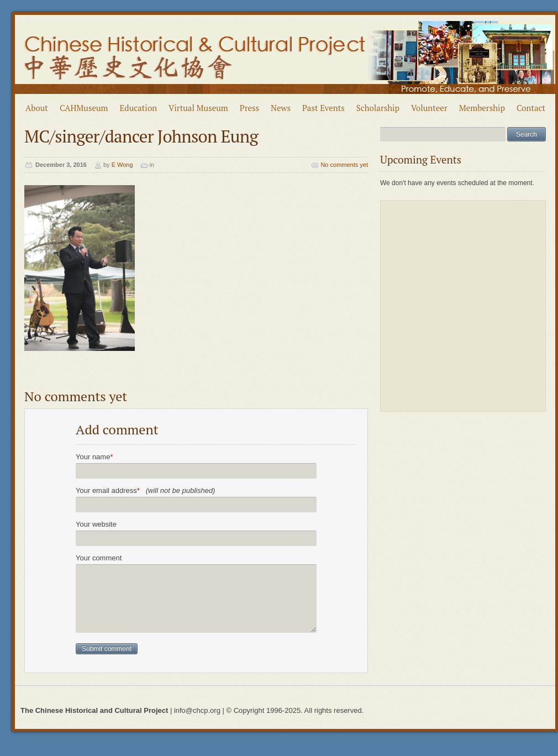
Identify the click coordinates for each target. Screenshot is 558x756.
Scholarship (378, 108)
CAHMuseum (84, 108)
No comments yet (344, 165)
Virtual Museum (198, 108)
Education (139, 108)
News (281, 108)
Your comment (99, 558)
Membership (482, 108)
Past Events (323, 108)
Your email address (145, 490)
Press (249, 108)
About (37, 108)
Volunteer (429, 108)
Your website (96, 524)
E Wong (122, 165)
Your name (94, 457)
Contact (531, 108)
